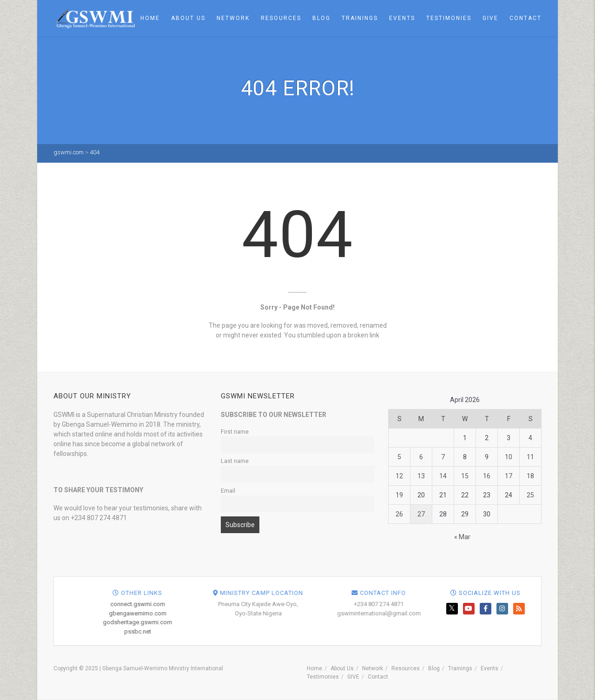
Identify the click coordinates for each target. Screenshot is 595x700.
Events (402, 18)
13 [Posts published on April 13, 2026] (421, 476)
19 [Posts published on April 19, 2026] (399, 495)
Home (150, 18)
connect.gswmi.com (314, 604)
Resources (281, 18)
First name (235, 432)
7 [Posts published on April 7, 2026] (443, 457)
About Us (188, 18)
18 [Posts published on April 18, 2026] (530, 476)
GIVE (490, 18)
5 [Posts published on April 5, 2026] (399, 457)
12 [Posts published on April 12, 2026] (399, 476)
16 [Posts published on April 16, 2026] (487, 476)
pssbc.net (314, 631)
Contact (526, 18)
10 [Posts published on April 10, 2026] (509, 457)
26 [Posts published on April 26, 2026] (399, 514)
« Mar (462, 537)
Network (233, 18)
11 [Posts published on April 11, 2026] (530, 457)
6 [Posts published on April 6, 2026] (421, 457)
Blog (321, 18)
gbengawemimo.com (314, 613)
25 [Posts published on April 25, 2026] (530, 495)
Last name (235, 461)
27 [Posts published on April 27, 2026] (421, 514)
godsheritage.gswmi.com (314, 622)
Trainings (360, 18)
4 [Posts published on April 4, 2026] (530, 438)
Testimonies (449, 18)
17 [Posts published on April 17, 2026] (509, 476)
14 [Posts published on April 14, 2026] (443, 476)
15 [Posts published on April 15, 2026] (465, 476)
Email (228, 491)
